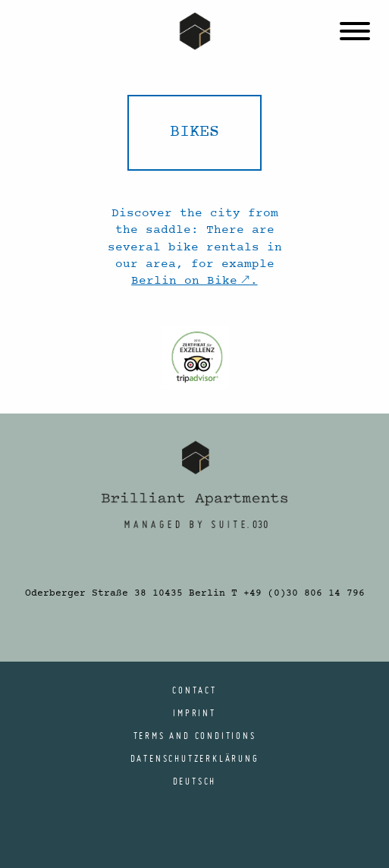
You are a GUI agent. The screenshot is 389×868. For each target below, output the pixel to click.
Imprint (194, 712)
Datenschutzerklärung (195, 758)
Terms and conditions (195, 735)
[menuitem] (195, 781)
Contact (194, 690)
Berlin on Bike (184, 281)
